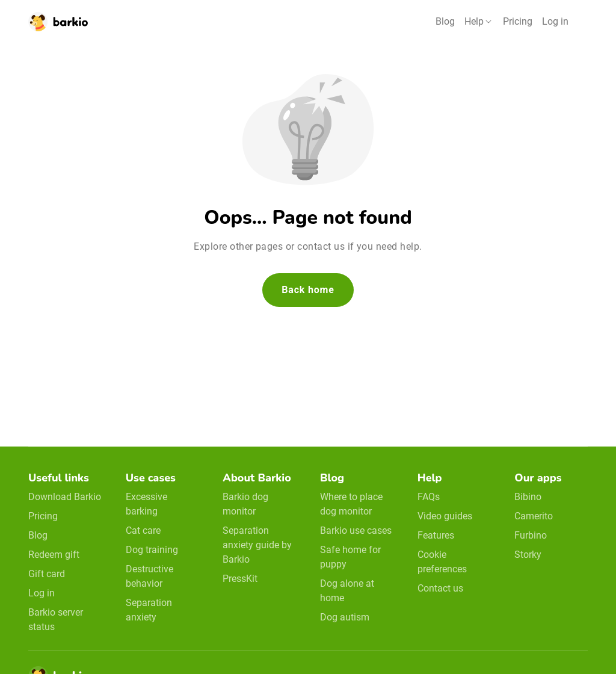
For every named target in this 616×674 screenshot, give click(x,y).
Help (474, 21)
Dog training (152, 550)
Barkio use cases (356, 530)
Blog (445, 21)
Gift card (47, 574)
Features (436, 535)
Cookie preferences (442, 562)
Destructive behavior (149, 576)
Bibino (528, 497)
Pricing (518, 21)
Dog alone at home (347, 591)
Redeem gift (54, 555)
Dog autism (345, 617)
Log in (555, 21)
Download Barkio (65, 497)
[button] (479, 22)
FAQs (429, 497)
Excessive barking (146, 504)
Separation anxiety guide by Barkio (257, 545)
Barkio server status (56, 620)
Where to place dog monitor (351, 504)
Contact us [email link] (440, 588)
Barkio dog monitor (245, 504)
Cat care (143, 530)
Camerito (534, 516)
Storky (528, 555)
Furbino (531, 535)
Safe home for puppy (350, 557)
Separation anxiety (149, 610)
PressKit (240, 579)
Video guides (445, 516)
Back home (308, 290)
